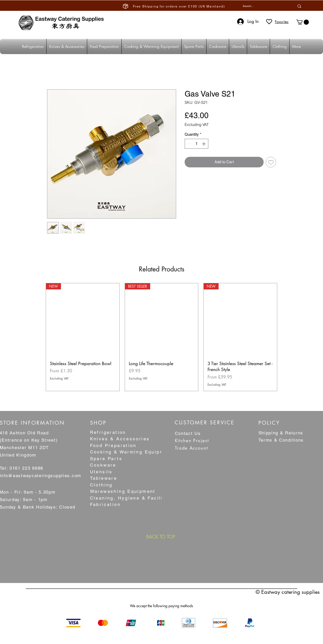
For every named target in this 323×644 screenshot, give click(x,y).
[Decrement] (189, 144)
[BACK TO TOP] (161, 537)
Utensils (101, 472)
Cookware (103, 465)
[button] (303, 22)
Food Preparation (113, 445)
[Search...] (262, 6)
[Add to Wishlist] (271, 162)
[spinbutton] (197, 144)
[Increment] (204, 144)
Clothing (101, 485)
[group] (162, 337)
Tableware (104, 478)
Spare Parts (106, 459)
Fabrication (105, 504)
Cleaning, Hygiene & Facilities (132, 498)
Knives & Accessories (120, 439)
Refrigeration (108, 432)
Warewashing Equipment (123, 491)
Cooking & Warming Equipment (132, 452)
